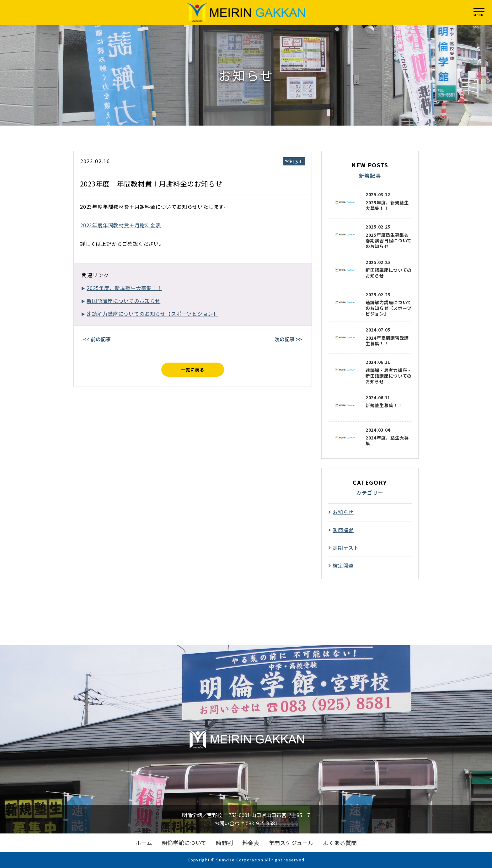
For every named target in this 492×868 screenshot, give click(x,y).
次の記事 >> (288, 339)
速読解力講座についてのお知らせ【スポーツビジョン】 (152, 314)
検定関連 (343, 565)
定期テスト (346, 547)
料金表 (251, 843)
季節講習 (343, 530)
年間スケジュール (291, 843)
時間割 (224, 843)
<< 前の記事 (97, 339)
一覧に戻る (193, 369)
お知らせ (294, 161)
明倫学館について (184, 843)
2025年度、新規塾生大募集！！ (124, 288)
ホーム (144, 843)
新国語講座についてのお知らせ (123, 301)
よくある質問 (340, 843)
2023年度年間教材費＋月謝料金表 (120, 225)
